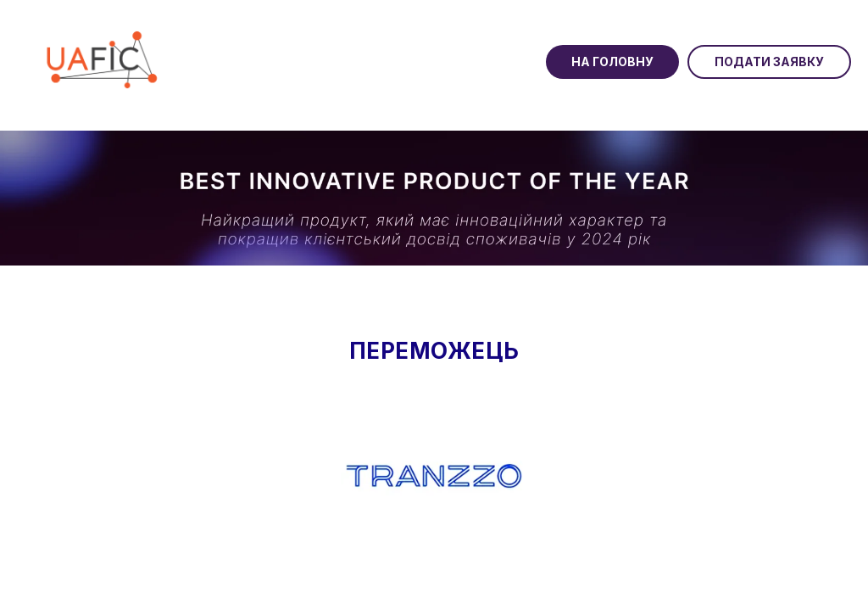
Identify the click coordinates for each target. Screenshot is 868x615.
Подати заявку (769, 61)
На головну (612, 61)
